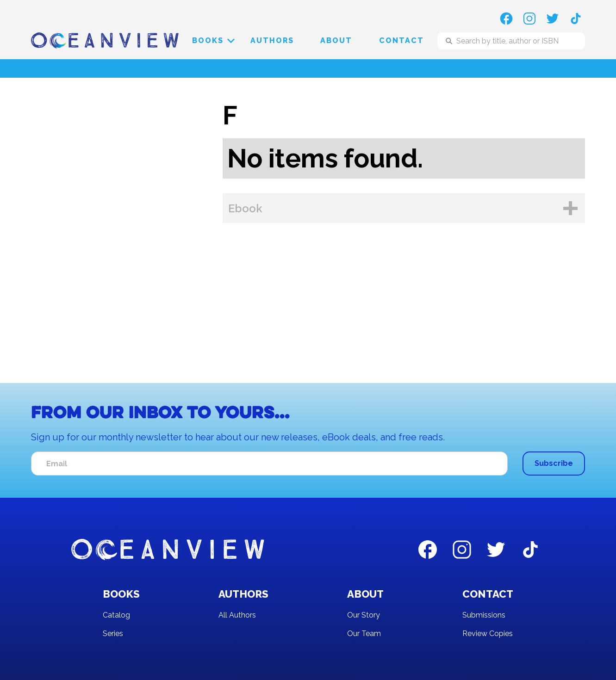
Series (113, 634)
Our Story (364, 615)
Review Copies (488, 634)
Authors (272, 40)
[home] (105, 41)
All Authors (237, 615)
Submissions (484, 615)
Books (208, 40)
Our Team (364, 634)
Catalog (116, 615)
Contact (401, 40)
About (336, 40)
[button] (208, 41)
